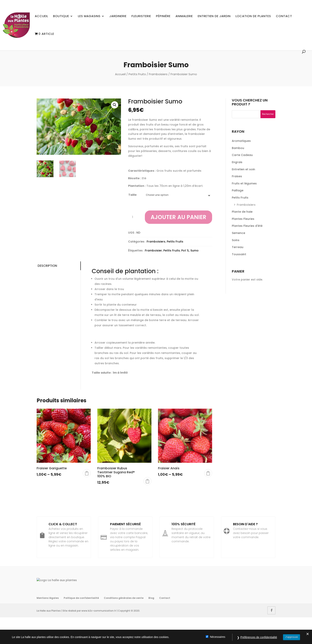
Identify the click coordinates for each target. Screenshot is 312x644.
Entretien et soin (243, 169)
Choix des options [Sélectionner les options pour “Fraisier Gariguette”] (87, 473)
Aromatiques (241, 141)
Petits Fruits (137, 74)
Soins (236, 240)
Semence (238, 233)
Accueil (41, 16)
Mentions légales (48, 625)
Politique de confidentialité (81, 625)
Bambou (238, 148)
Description (47, 266)
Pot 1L (185, 250)
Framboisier (153, 250)
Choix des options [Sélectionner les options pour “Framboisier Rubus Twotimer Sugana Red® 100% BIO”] (147, 481)
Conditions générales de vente (124, 625)
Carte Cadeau (242, 155)
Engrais (237, 162)
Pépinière (163, 16)
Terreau (238, 247)
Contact (284, 16)
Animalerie (184, 16)
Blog (151, 625)
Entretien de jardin (214, 16)
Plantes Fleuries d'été (247, 226)
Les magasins (89, 16)
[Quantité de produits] (134, 217)
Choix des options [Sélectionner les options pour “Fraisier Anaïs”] (208, 473)
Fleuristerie (141, 16)
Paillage (238, 190)
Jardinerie (118, 16)
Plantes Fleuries (243, 219)
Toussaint (239, 254)
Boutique (61, 16)
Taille (133, 195)
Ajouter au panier (178, 217)
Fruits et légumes (244, 183)
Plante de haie (242, 212)
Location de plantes (253, 16)
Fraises (237, 176)
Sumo (195, 250)
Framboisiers (158, 74)
